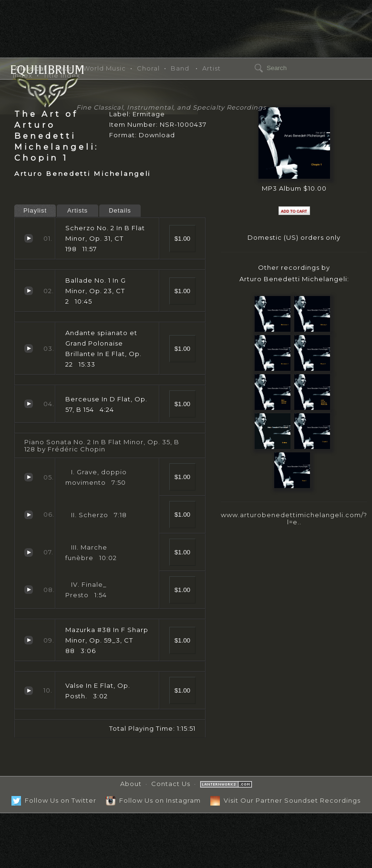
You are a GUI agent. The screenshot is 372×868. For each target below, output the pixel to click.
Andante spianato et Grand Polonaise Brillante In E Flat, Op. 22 (29, 348)
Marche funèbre (29, 552)
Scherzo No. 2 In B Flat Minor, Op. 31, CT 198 (29, 238)
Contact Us (171, 784)
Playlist (35, 210)
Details (120, 210)
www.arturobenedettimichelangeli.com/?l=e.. (294, 518)
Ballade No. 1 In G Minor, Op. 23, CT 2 (29, 291)
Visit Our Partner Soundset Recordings (285, 800)
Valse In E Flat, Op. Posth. (29, 691)
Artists (77, 210)
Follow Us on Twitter (54, 800)
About (131, 784)
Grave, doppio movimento (29, 477)
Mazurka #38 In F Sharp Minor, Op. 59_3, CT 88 (29, 640)
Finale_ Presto (29, 590)
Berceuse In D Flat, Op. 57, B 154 (29, 404)
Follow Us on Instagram (153, 800)
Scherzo (29, 515)
